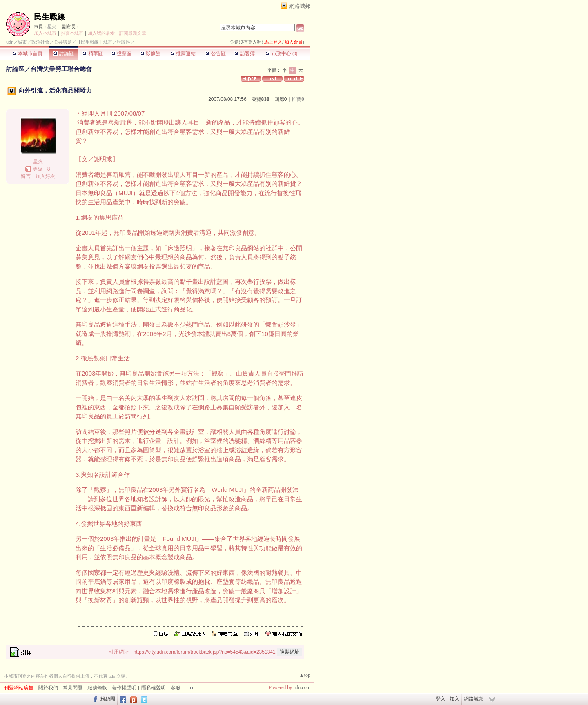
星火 (52, 27)
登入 (441, 699)
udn (10, 42)
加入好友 (45, 176)
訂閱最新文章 (133, 33)
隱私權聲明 (154, 688)
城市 (22, 42)
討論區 (63, 53)
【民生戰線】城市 (94, 42)
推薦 (298, 99)
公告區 (215, 53)
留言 (26, 176)
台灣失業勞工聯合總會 (61, 69)
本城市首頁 (28, 53)
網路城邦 (300, 6)
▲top (305, 675)
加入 (454, 699)
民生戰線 (49, 17)
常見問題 (73, 688)
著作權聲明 (124, 688)
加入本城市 (45, 33)
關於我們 (48, 688)
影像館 (150, 53)
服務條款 (97, 688)
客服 (176, 688)
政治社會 (40, 42)
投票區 (121, 53)
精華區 (92, 53)
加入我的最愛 (101, 33)
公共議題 (63, 42)
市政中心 (282, 53)
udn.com (302, 687)
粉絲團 (108, 699)
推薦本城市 (72, 33)
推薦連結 (183, 53)
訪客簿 (244, 53)
